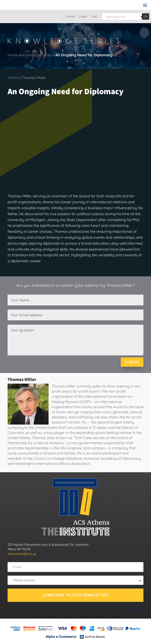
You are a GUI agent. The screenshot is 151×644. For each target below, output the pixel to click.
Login (83, 17)
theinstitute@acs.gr (22, 554)
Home (70, 17)
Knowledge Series (37, 55)
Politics (13, 78)
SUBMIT (132, 362)
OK (146, 16)
